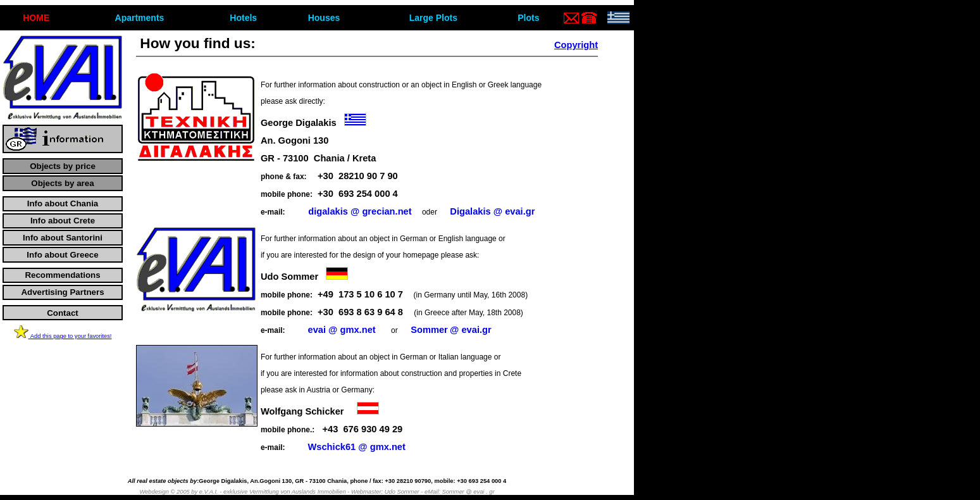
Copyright (576, 45)
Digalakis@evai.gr (492, 211)
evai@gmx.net (341, 330)
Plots (528, 18)
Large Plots (433, 18)
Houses (324, 18)
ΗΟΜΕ (36, 18)
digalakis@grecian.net (360, 211)
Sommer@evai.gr (451, 330)
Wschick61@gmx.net (356, 447)
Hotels (243, 18)
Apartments (140, 18)
